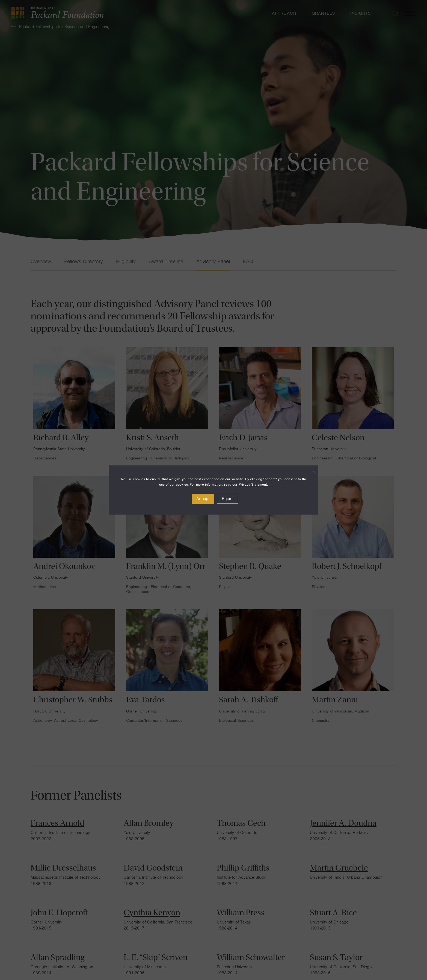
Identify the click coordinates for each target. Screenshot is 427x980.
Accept (203, 499)
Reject (228, 499)
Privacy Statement (253, 484)
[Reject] (312, 472)
